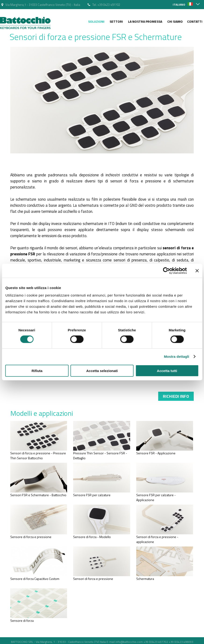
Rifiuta (37, 371)
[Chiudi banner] (197, 271)
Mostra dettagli (176, 356)
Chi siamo (175, 21)
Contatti (195, 21)
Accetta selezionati (102, 371)
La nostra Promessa (145, 21)
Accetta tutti (167, 371)
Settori (116, 21)
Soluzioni (96, 21)
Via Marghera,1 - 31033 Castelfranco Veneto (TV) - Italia (43, 5)
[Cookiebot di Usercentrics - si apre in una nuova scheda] (166, 271)
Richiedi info (176, 396)
